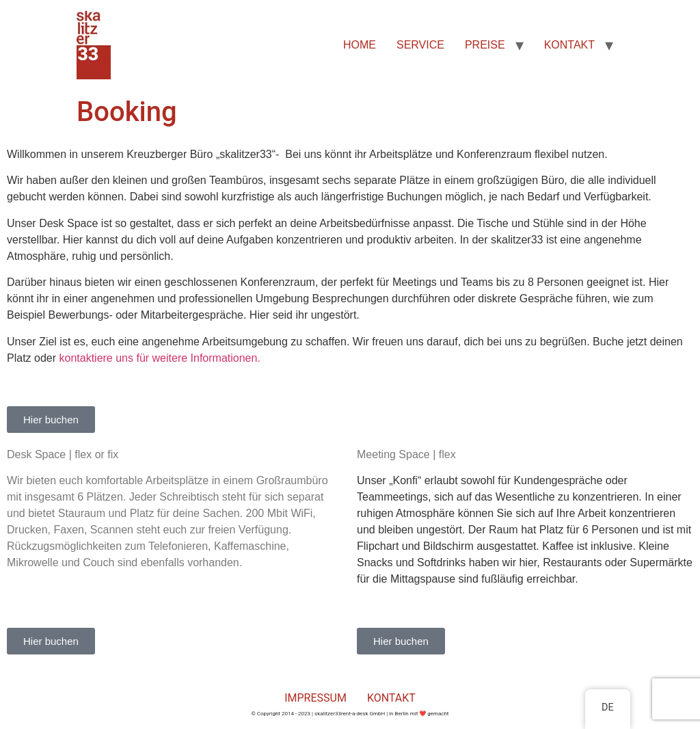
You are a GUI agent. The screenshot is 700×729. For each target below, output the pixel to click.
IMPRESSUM (315, 698)
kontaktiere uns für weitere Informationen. (159, 358)
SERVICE (420, 45)
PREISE (485, 45)
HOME (360, 45)
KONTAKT (569, 45)
